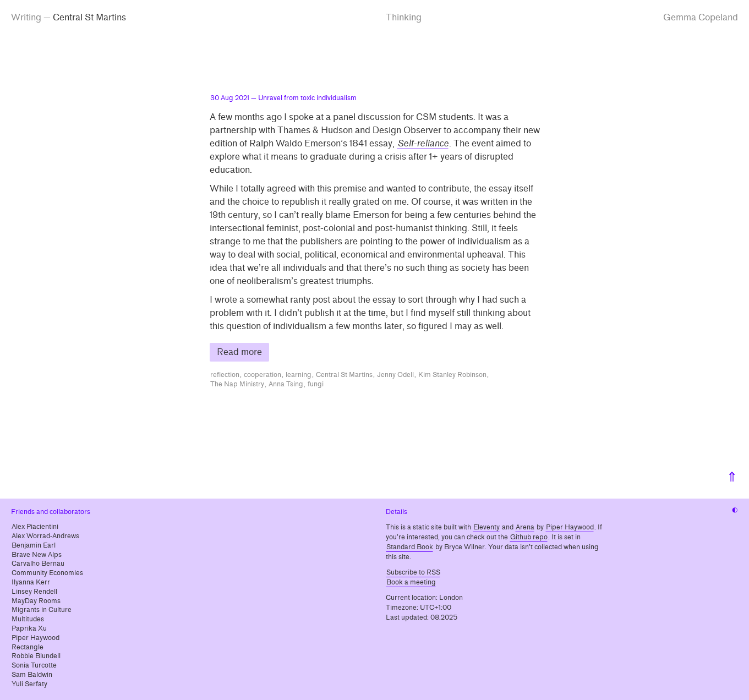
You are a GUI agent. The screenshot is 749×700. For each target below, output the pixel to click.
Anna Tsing (286, 384)
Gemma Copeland (701, 17)
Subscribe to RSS (413, 572)
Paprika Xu (29, 628)
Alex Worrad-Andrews (45, 536)
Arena (525, 527)
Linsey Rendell (34, 592)
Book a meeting (411, 582)
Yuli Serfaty (29, 684)
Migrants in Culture (42, 610)
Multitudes (28, 619)
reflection (225, 375)
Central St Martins (344, 375)
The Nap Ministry (237, 384)
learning (299, 375)
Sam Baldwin (32, 675)
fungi (316, 384)
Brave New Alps (37, 555)
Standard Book (410, 547)
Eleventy (486, 527)
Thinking (404, 17)
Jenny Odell (395, 375)
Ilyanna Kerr (31, 582)
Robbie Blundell (36, 656)
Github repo (529, 537)
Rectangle (28, 647)
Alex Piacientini (35, 527)
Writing (26, 17)
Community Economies (47, 573)
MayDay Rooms (36, 601)
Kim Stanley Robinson (452, 375)
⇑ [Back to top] (732, 477)
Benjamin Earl (34, 545)
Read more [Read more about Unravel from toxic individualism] (239, 352)
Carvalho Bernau (38, 564)
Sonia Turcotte (34, 665)
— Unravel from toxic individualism (283, 98)
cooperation (263, 375)
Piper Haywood (35, 638)
